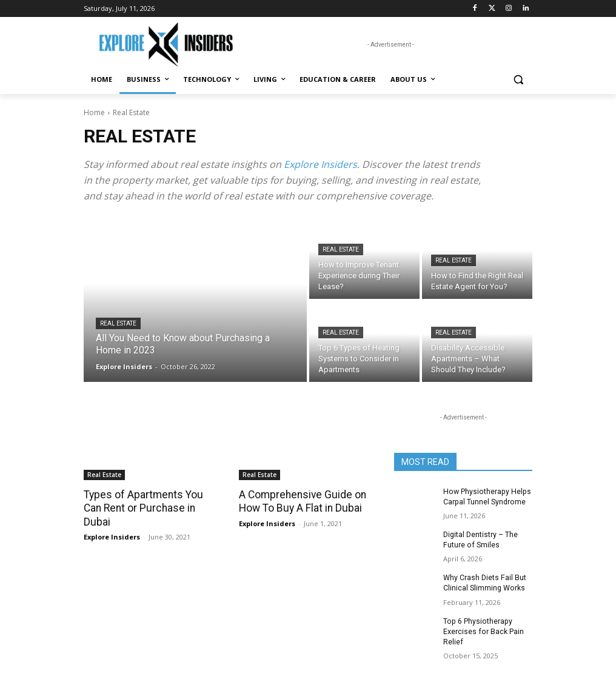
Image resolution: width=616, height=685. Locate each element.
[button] (518, 80)
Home (94, 112)
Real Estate (118, 323)
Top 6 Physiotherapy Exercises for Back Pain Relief (483, 630)
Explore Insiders (320, 164)
